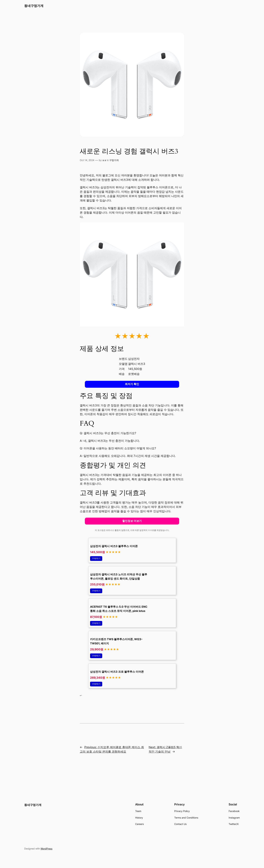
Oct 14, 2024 (87, 160)
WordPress (46, 849)
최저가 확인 (132, 384)
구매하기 (96, 558)
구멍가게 (114, 160)
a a (104, 160)
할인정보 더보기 (132, 521)
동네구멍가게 (34, 6)
